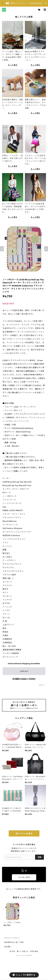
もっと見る (13, 65)
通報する (42, 685)
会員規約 (7, 947)
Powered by (24, 955)
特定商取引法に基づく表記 (14, 942)
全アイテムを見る (24, 834)
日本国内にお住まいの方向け (24, 679)
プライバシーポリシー (12, 938)
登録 (40, 857)
